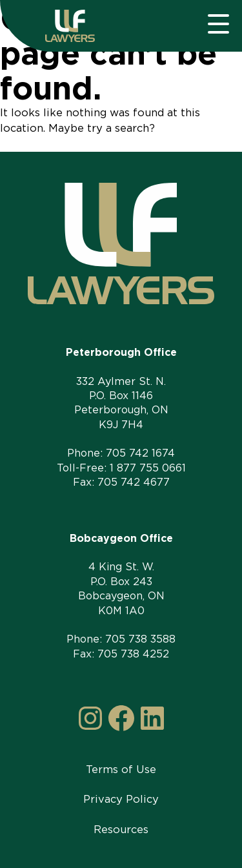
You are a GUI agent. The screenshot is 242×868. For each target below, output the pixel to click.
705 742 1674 (140, 453)
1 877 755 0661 (148, 468)
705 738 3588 (140, 639)
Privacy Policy (121, 799)
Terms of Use (121, 769)
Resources (121, 829)
